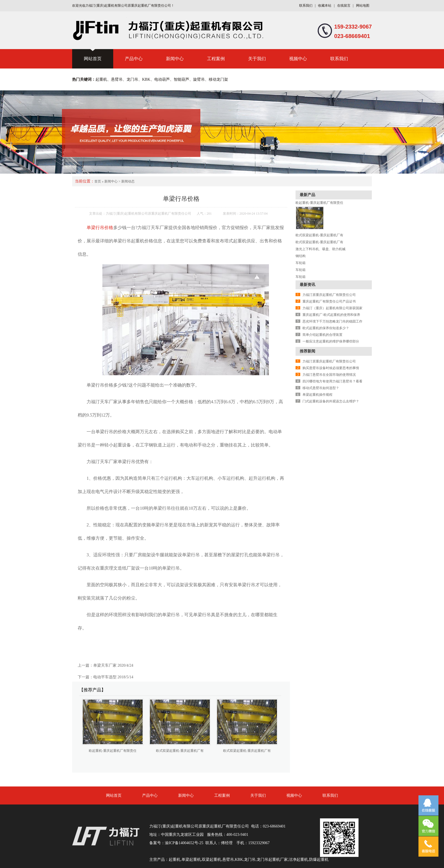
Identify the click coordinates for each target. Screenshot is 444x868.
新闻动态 (128, 181)
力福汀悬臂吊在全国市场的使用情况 (329, 375)
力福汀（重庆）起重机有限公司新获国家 (332, 308)
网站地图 (363, 6)
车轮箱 (301, 263)
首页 (98, 181)
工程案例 (216, 59)
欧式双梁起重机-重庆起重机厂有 (180, 751)
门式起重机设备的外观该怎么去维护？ (331, 401)
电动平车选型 (105, 677)
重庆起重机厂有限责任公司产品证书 (329, 301)
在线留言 (344, 6)
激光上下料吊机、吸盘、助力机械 (321, 249)
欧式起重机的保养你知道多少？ (326, 328)
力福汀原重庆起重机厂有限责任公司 (329, 295)
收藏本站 (325, 6)
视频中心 (298, 59)
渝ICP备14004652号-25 (184, 843)
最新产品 (307, 195)
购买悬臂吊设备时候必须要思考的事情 (331, 368)
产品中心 (134, 59)
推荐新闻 (307, 351)
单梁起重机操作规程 (317, 395)
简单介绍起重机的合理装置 (322, 335)
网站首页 (93, 59)
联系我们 (306, 6)
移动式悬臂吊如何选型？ (321, 388)
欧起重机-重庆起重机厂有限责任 (113, 751)
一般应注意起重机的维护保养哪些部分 (331, 341)
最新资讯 (307, 285)
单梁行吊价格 (100, 228)
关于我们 (257, 59)
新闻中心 (175, 59)
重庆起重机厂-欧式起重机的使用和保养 (331, 315)
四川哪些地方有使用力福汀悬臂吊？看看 (332, 381)
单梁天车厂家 (105, 665)
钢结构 (301, 256)
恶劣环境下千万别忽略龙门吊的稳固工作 (332, 321)
